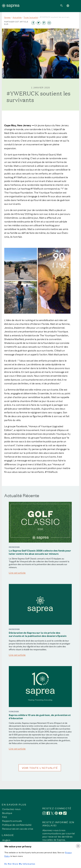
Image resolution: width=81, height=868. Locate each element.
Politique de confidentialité (17, 825)
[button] (62, 5)
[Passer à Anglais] (8, 840)
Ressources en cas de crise (18, 829)
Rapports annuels (12, 821)
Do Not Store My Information (20, 864)
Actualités (17, 17)
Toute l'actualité (31, 17)
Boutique (7, 813)
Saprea (7, 17)
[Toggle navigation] (75, 5)
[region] (40, 855)
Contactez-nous (11, 809)
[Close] (78, 844)
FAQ (4, 817)
